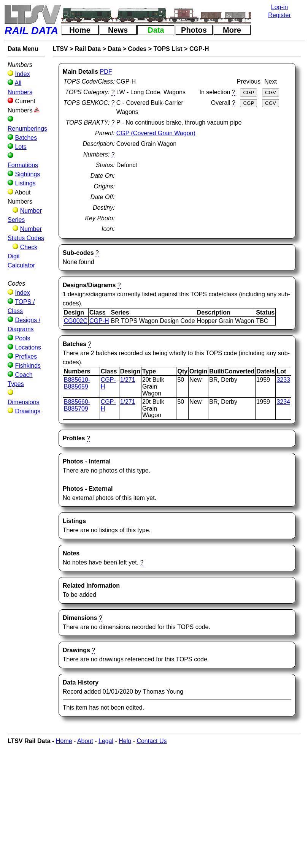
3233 (283, 380)
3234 (283, 402)
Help (125, 741)
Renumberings (27, 129)
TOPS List (168, 49)
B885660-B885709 (77, 405)
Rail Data (88, 49)
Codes (137, 49)
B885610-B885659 (77, 383)
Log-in (279, 7)
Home (80, 30)
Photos (194, 30)
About (85, 741)
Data (156, 30)
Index (22, 74)
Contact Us (152, 741)
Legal (106, 741)
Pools (22, 338)
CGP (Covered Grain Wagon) (156, 133)
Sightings (27, 174)
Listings (25, 183)
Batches (26, 138)
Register (279, 15)
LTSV (60, 49)
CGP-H (199, 49)
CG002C (76, 321)
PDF (106, 72)
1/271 (128, 380)
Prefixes (26, 357)
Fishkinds (28, 366)
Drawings (28, 411)
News (118, 30)
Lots (21, 147)
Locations (28, 347)
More (232, 30)
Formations (23, 165)
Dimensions (24, 402)
